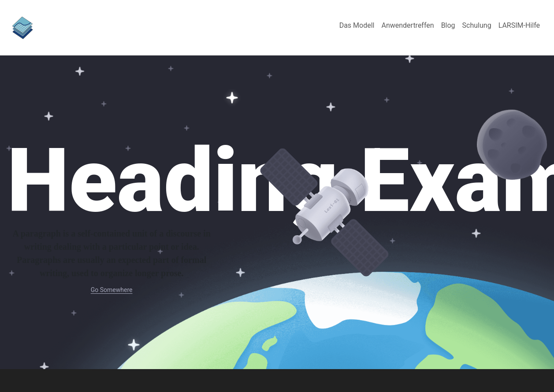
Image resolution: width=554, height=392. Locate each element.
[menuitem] (357, 26)
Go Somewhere (112, 290)
